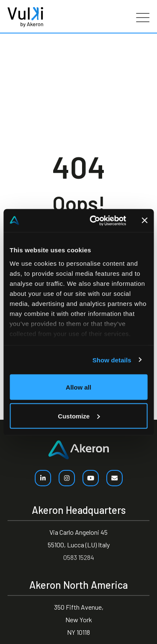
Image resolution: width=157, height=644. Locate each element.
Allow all (78, 387)
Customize (79, 416)
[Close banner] (144, 221)
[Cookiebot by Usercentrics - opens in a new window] (94, 221)
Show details (112, 360)
